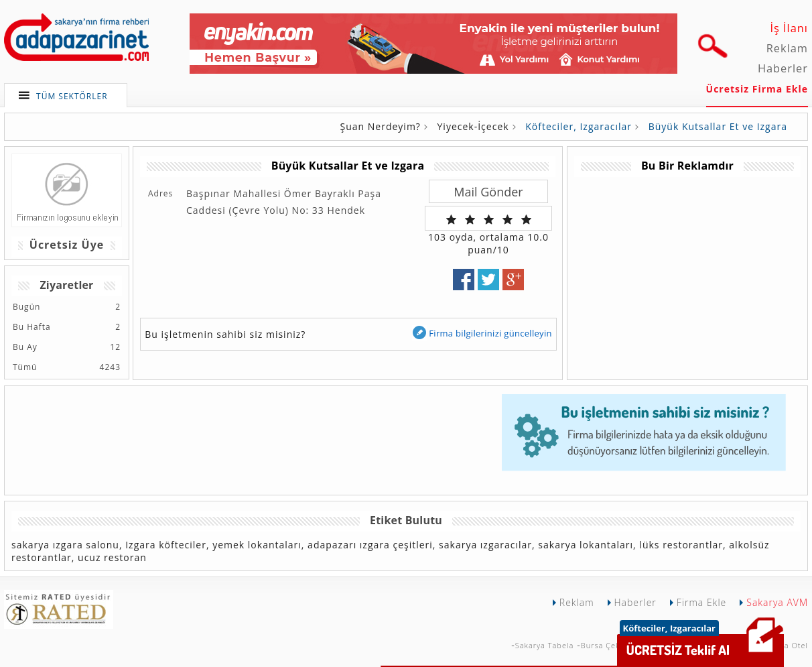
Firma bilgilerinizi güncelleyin (482, 333)
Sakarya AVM (777, 602)
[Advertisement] (687, 271)
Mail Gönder (488, 192)
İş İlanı (789, 28)
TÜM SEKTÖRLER (72, 96)
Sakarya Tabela (545, 645)
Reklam (787, 48)
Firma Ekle (701, 602)
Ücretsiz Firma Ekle (757, 89)
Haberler (783, 68)
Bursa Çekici (605, 645)
